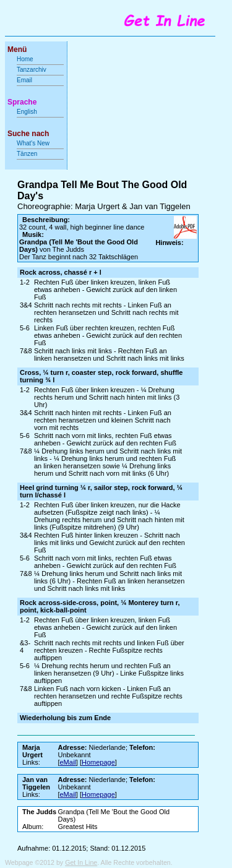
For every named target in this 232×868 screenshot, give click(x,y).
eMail (68, 762)
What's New (34, 143)
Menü (17, 49)
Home (25, 59)
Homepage (98, 762)
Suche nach (28, 134)
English (27, 112)
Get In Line (81, 862)
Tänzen (27, 154)
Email (24, 80)
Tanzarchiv (32, 70)
